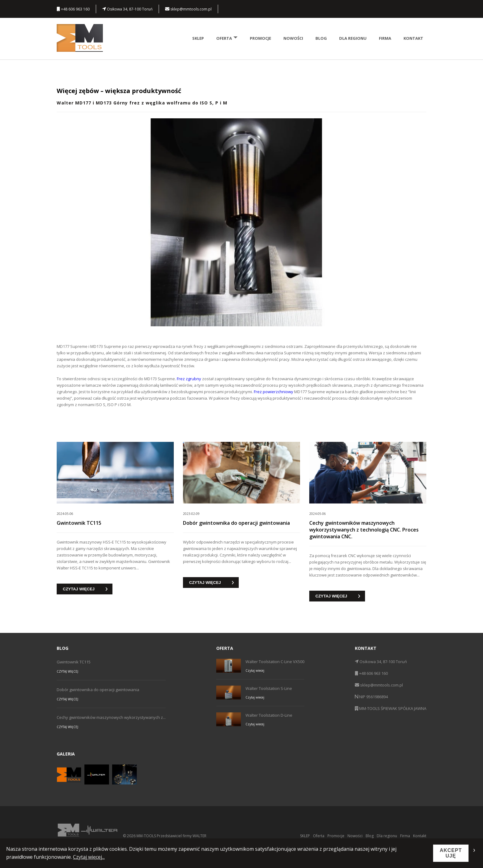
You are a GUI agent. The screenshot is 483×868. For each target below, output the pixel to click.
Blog (321, 38)
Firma (385, 38)
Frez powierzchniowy (274, 392)
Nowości (293, 38)
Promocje (260, 38)
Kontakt (413, 38)
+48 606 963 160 (73, 9)
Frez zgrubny (189, 379)
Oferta (227, 38)
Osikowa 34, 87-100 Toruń (127, 9)
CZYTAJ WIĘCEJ (79, 589)
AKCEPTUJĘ (451, 853)
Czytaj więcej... (89, 857)
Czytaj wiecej (255, 670)
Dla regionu (353, 38)
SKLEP (198, 38)
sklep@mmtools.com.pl (188, 9)
